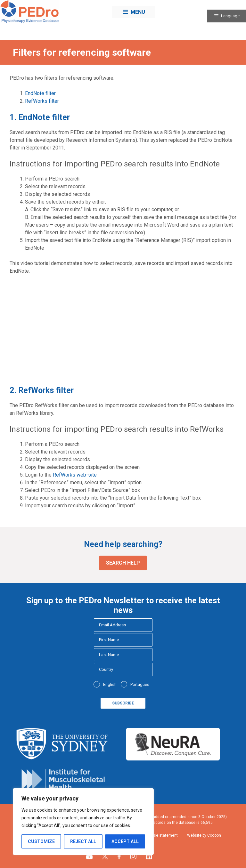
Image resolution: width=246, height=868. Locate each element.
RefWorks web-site (75, 475)
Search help (123, 563)
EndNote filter (40, 93)
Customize (41, 841)
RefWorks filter (42, 101)
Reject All (83, 841)
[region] (83, 822)
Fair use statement (161, 835)
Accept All (125, 841)
